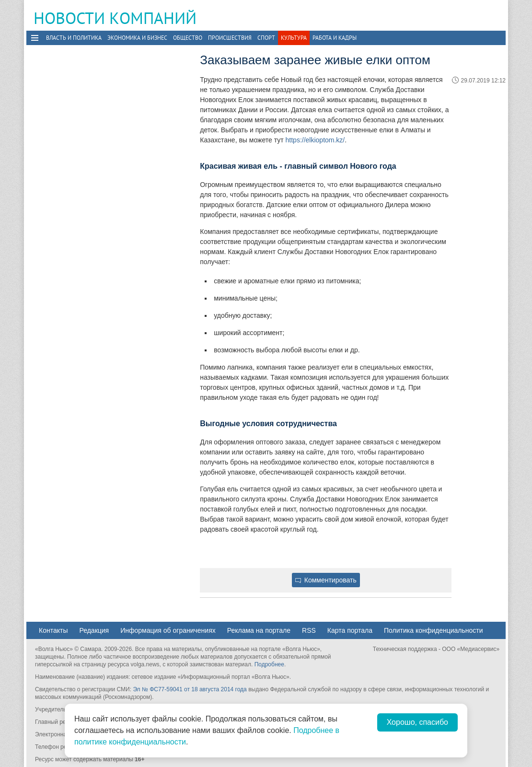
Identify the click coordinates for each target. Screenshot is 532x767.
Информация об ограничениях (168, 630)
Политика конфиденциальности (434, 630)
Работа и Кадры (335, 38)
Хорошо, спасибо (417, 722)
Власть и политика (74, 38)
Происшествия (230, 38)
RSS (309, 630)
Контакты (53, 630)
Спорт (266, 38)
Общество (188, 38)
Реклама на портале (259, 630)
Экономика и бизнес (137, 38)
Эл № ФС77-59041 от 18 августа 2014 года (190, 689)
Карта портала (350, 630)
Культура (294, 38)
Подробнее (269, 664)
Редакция (94, 630)
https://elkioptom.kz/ (315, 140)
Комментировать (326, 580)
